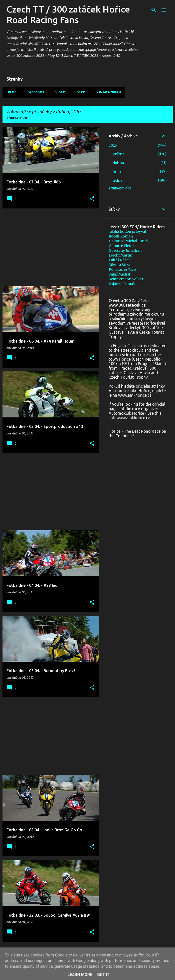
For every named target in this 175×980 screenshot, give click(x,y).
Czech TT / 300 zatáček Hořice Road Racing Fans (68, 14)
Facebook (34, 92)
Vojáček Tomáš (122, 284)
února (118, 172)
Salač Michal (119, 274)
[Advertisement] (49, 247)
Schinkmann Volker (126, 279)
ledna (118, 180)
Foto (79, 92)
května (119, 154)
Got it (103, 975)
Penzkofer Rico (122, 270)
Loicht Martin (121, 255)
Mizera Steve (120, 265)
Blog (11, 92)
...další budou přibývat (127, 231)
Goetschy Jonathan (125, 251)
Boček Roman (121, 236)
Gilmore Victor (121, 246)
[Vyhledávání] (154, 10)
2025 (113, 145)
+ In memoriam (107, 92)
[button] (92, 199)
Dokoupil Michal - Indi (128, 241)
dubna (118, 163)
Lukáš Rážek (120, 260)
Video (59, 92)
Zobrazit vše (17, 118)
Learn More (80, 975)
